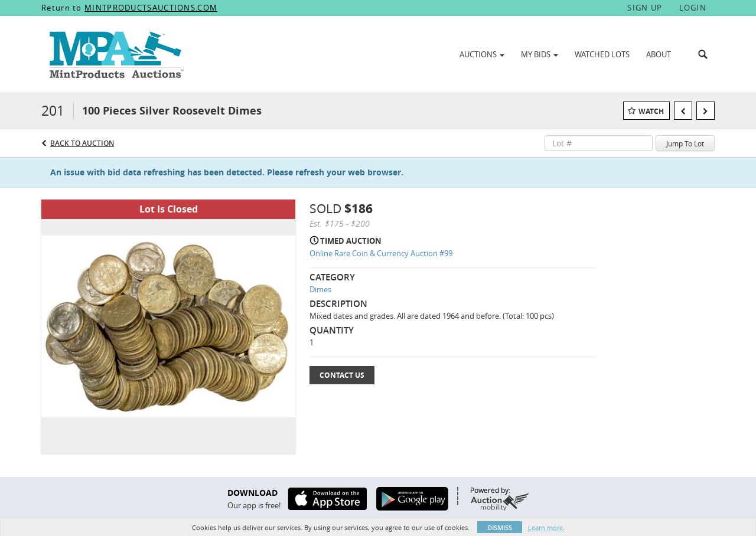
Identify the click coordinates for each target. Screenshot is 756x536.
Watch (651, 111)
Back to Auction (82, 143)
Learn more (545, 527)
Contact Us (342, 375)
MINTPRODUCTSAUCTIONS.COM (151, 8)
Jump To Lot (685, 143)
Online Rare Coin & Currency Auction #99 (381, 253)
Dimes (320, 289)
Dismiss (500, 527)
